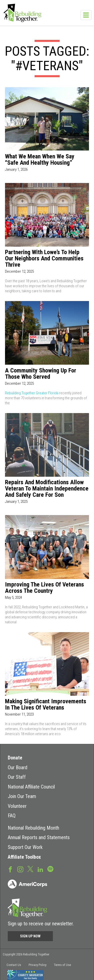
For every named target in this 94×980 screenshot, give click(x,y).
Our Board (18, 767)
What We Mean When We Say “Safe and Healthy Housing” (40, 160)
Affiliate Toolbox (24, 857)
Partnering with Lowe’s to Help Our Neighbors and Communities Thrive (44, 259)
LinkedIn (40, 869)
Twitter (30, 869)
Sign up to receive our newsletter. (41, 924)
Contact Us (14, 965)
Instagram (20, 869)
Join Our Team (22, 796)
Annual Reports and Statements (39, 837)
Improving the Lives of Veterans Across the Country (44, 588)
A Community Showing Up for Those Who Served (41, 374)
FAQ (12, 816)
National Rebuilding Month (33, 828)
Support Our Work (25, 847)
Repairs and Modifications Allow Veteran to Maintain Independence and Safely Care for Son (47, 489)
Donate (15, 758)
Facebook (10, 869)
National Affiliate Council (31, 787)
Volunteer (17, 806)
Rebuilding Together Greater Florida (32, 393)
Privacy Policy (37, 965)
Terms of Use (62, 965)
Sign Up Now (30, 936)
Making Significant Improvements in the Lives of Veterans (46, 705)
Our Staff (17, 777)
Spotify (50, 869)
